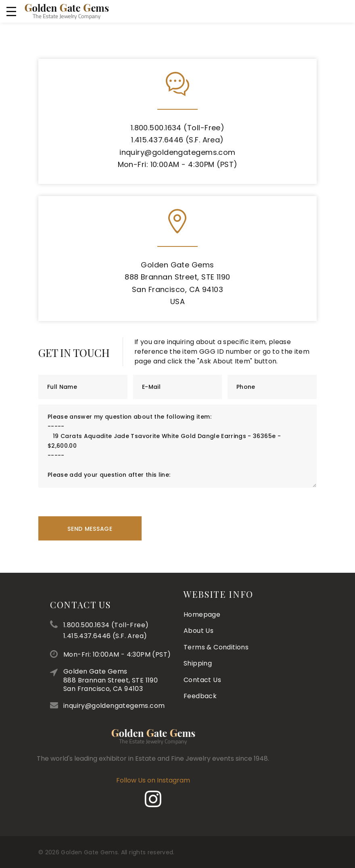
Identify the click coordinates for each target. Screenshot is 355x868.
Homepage (202, 592)
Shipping (198, 641)
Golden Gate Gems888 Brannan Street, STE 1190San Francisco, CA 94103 (136, 680)
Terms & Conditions (216, 625)
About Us (198, 608)
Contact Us (106, 605)
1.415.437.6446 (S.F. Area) (177, 140)
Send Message (90, 529)
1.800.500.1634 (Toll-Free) (178, 128)
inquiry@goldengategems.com (177, 152)
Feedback (200, 674)
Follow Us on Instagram (100, 780)
